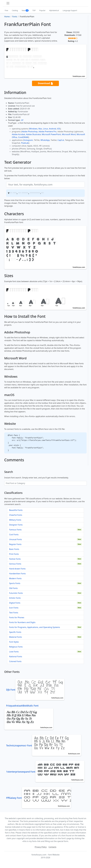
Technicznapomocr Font (44, 745)
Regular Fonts (15, 544)
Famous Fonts (15, 530)
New (25, 10)
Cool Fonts (14, 535)
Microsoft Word (69, 134)
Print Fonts (14, 554)
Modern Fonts (15, 578)
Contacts (52, 847)
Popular (42, 10)
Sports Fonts (15, 583)
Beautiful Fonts (16, 510)
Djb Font (35, 690)
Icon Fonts (14, 608)
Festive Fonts (15, 559)
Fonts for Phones (17, 617)
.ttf (22, 120)
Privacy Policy (41, 847)
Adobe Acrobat (18, 134)
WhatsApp (45, 140)
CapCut (61, 140)
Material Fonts (16, 637)
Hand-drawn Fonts (17, 569)
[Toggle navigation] (8, 3)
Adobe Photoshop (30, 132)
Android (52, 129)
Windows (33, 129)
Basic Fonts (14, 549)
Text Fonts (14, 613)
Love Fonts (14, 652)
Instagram (28, 140)
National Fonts (16, 657)
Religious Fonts (16, 647)
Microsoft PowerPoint (51, 134)
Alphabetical (54, 10)
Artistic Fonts (15, 598)
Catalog (15, 10)
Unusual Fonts (16, 539)
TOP (34, 10)
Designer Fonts (16, 525)
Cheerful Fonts (16, 515)
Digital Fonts (15, 603)
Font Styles (14, 642)
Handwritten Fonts (17, 574)
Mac (40, 129)
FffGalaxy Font (39, 798)
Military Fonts (15, 520)
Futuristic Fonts (16, 593)
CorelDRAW (23, 137)
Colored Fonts (15, 661)
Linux (46, 129)
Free (6, 10)
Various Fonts (15, 564)
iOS (58, 129)
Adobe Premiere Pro (48, 132)
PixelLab (25, 143)
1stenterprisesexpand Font (45, 772)
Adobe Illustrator (33, 134)
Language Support (70, 10)
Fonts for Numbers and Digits (22, 622)
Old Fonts (13, 588)
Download (45, 83)
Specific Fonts (15, 632)
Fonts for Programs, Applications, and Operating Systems (35, 627)
